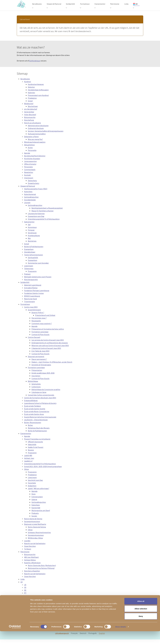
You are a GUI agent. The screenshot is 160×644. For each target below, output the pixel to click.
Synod (30, 105)
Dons (34, 499)
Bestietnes (32, 246)
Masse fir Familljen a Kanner (43, 215)
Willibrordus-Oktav (35, 543)
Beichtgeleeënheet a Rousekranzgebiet (47, 213)
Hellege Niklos (30, 565)
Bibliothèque (33, 386)
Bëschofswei (33, 111)
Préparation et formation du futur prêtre (48, 334)
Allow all (141, 614)
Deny (141, 629)
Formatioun (25, 309)
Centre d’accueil (34, 342)
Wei (29, 243)
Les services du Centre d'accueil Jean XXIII (48, 345)
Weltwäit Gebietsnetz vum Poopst (38, 281)
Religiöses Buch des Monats (39, 433)
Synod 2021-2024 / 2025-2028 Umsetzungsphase (43, 471)
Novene (31, 455)
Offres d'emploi (30, 169)
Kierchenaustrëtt (31, 284)
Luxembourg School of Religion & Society (40, 408)
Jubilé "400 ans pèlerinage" (39, 493)
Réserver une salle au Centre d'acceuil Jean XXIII (50, 350)
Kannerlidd (36, 512)
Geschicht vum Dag (35, 485)
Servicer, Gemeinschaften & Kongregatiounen (46, 136)
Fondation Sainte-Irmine (34, 298)
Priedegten (32, 103)
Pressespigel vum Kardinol (38, 100)
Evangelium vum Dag (36, 221)
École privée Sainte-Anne (34, 419)
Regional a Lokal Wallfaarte (35, 529)
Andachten (32, 490)
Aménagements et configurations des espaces (50, 347)
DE (25, 595)
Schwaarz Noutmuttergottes (39, 537)
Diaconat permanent (36, 361)
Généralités (36, 389)
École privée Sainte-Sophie (35, 413)
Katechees (28, 196)
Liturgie (27, 207)
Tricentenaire (29, 306)
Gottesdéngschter (31, 202)
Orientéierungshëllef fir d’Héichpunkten (44, 224)
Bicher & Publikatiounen (34, 251)
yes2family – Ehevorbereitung (36, 424)
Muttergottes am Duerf (41, 515)
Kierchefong (29, 125)
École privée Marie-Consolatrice (37, 416)
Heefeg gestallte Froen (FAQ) (36, 193)
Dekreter (31, 92)
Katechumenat (30, 199)
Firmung (31, 235)
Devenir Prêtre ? (38, 317)
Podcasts (35, 518)
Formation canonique (40, 336)
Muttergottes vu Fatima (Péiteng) (41, 573)
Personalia (32, 155)
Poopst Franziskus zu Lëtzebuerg (37, 444)
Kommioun (32, 232)
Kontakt (27, 180)
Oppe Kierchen (30, 551)
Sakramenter (29, 226)
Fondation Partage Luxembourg (37, 295)
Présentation (37, 375)
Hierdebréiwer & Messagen (38, 94)
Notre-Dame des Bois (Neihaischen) (42, 570)
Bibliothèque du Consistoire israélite (46, 394)
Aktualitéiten (29, 149)
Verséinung (32, 237)
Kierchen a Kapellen (32, 575)
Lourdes (27, 545)
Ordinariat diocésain (36, 133)
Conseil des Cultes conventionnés (41, 400)
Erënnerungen (37, 501)
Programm (32, 276)
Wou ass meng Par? (35, 144)
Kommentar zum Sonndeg (38, 268)
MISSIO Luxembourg (32, 301)
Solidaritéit (25, 287)
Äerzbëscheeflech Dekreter (35, 160)
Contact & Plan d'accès (40, 339)
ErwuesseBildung (31, 405)
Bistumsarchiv (30, 122)
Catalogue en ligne (39, 397)
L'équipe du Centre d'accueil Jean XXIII (46, 353)
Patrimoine (25, 556)
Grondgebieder (30, 204)
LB (21, 586)
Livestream (29, 270)
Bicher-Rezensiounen (33, 427)
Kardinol (28, 86)
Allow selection (141, 621)
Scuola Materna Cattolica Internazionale (40, 422)
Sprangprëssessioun (32, 526)
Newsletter (29, 177)
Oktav (26, 474)
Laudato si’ (28, 466)
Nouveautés (36, 325)
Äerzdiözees (25, 83)
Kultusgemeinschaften (37, 138)
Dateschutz (32, 185)
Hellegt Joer (29, 463)
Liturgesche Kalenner (36, 218)
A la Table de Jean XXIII (40, 356)
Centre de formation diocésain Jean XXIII (40, 402)
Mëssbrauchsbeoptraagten (35, 147)
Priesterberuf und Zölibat (45, 320)
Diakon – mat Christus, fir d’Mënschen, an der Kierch (52, 367)
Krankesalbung (34, 240)
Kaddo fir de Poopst (36, 452)
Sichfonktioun (35, 65)
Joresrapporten (30, 166)
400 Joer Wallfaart (31, 562)
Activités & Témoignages (41, 369)
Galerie (34, 504)
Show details (121, 639)
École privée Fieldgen (32, 411)
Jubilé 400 (28, 460)
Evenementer (26, 438)
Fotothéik (32, 488)
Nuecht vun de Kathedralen (35, 548)
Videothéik (32, 449)
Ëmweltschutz (34, 188)
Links (23, 584)
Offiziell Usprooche (35, 446)
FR (25, 592)
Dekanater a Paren (31, 141)
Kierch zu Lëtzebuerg (32, 127)
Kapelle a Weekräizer (32, 567)
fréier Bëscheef (30, 119)
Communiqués (30, 174)
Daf (29, 229)
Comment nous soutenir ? (42, 328)
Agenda (27, 158)
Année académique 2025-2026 (43, 378)
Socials (34, 521)
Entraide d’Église (31, 292)
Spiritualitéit (33, 262)
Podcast (27, 279)
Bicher (30, 430)
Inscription (36, 380)
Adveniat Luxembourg (33, 290)
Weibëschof (29, 108)
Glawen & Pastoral (28, 191)
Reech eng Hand (30, 303)
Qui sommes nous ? (39, 323)
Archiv (30, 152)
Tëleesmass (29, 273)
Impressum (29, 182)
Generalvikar (29, 116)
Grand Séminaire (34, 314)
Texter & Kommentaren (34, 259)
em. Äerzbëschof (31, 114)
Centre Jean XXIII (31, 312)
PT (25, 597)
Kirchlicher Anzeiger (32, 163)
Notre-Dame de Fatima (33, 523)
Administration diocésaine (38, 130)
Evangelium (29, 254)
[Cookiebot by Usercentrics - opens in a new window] (15, 640)
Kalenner (31, 97)
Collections (36, 391)
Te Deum (28, 554)
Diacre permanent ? (39, 364)
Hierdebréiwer (30, 257)
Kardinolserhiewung (36, 89)
